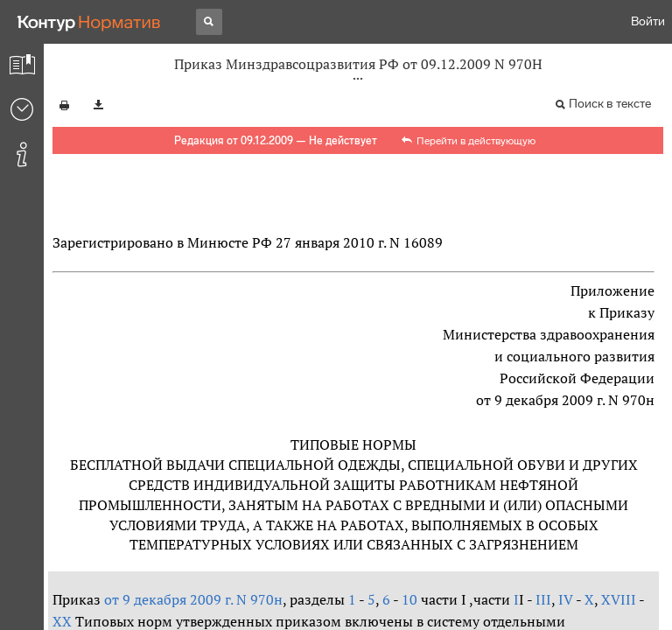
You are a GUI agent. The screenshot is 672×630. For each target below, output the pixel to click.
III (543, 599)
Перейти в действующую (476, 141)
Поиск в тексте (610, 104)
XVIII (619, 599)
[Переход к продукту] (89, 22)
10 (409, 599)
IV (564, 599)
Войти (648, 21)
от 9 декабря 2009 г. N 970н (193, 599)
